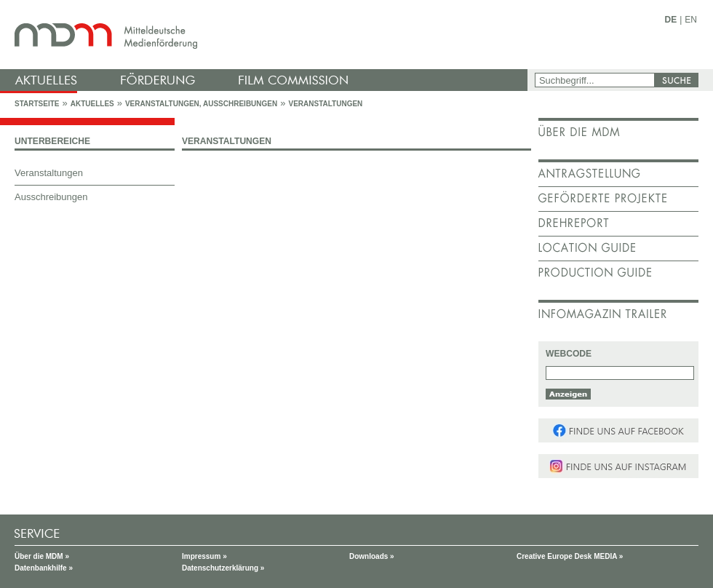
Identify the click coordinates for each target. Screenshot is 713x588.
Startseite (37, 104)
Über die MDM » (42, 556)
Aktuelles (92, 104)
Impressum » (204, 556)
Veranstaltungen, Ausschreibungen (201, 104)
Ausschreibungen (51, 197)
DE (671, 20)
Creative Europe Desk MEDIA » (570, 556)
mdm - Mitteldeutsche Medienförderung (266, 35)
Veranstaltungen (325, 104)
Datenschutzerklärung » (223, 568)
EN (691, 20)
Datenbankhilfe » (44, 568)
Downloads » (372, 556)
